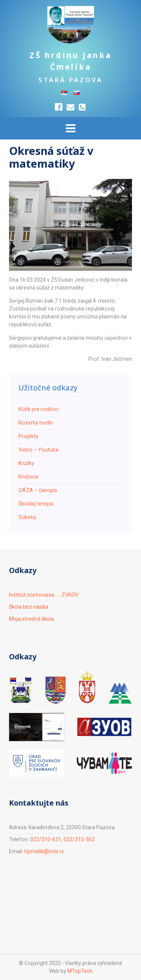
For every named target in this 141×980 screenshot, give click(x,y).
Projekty (28, 436)
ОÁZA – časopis (38, 490)
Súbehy (27, 517)
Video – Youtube (39, 450)
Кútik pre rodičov (39, 409)
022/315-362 (79, 839)
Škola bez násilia (29, 607)
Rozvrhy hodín (36, 423)
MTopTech (80, 971)
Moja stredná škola (32, 619)
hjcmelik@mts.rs (44, 851)
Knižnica (28, 477)
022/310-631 (46, 839)
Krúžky (26, 463)
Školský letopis (36, 504)
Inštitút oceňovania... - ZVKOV (44, 595)
